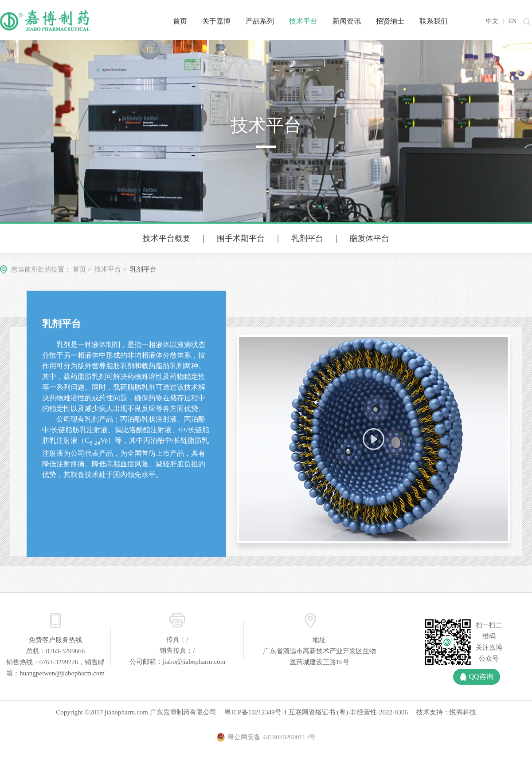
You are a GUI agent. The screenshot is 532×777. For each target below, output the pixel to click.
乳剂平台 (307, 238)
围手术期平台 (241, 238)
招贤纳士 (390, 21)
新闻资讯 (347, 21)
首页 (180, 21)
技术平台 (303, 21)
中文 (492, 21)
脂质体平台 (369, 238)
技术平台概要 (167, 238)
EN (512, 21)
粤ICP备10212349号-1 (256, 712)
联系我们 (434, 21)
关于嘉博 (216, 21)
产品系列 (260, 21)
